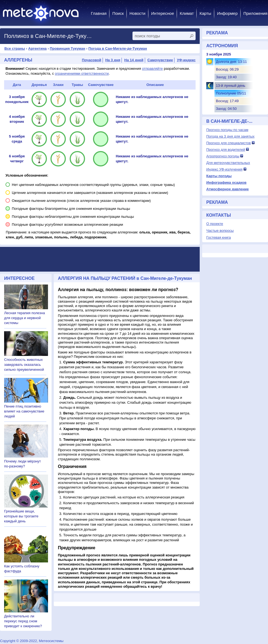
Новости (137, 13)
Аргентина (37, 48)
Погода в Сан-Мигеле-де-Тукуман (118, 48)
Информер (227, 13)
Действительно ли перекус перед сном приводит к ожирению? (23, 621)
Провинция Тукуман (68, 48)
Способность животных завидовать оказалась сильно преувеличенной (24, 365)
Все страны (15, 48)
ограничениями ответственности (82, 73)
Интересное (163, 13)
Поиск (118, 13)
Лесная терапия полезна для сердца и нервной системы (25, 318)
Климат (187, 13)
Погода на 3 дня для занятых (230, 136)
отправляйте (153, 69)
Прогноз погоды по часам (227, 130)
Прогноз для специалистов (228, 143)
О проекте (215, 224)
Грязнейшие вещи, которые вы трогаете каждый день (21, 516)
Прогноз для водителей (226, 150)
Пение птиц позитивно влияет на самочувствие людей (24, 411)
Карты (205, 13)
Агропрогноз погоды (223, 156)
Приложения (255, 13)
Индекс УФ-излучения (224, 169)
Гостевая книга (218, 237)
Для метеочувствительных (228, 163)
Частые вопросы (220, 231)
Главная (99, 13)
